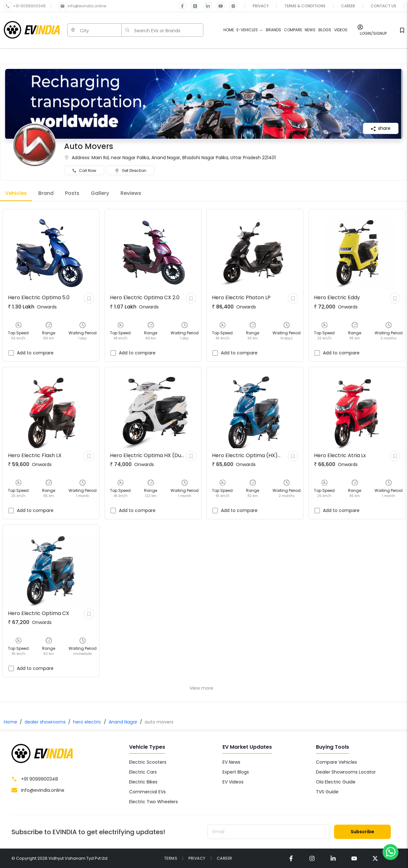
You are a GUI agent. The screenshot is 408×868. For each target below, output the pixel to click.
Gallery (100, 193)
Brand (46, 193)
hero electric (87, 722)
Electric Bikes (143, 782)
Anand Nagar (123, 722)
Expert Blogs (236, 772)
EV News (231, 762)
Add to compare (35, 353)
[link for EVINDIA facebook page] (182, 6)
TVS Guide (327, 792)
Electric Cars (143, 772)
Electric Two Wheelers (153, 802)
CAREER (225, 858)
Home (11, 722)
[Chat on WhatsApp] (390, 852)
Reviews (131, 193)
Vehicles (16, 193)
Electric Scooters (148, 762)
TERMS (171, 858)
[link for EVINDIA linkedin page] (205, 6)
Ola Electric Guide (336, 782)
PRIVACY (197, 858)
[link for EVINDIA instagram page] (312, 858)
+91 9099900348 (29, 6)
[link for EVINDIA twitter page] (193, 6)
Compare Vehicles (336, 762)
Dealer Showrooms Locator (346, 772)
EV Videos (233, 782)
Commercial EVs (147, 792)
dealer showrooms (45, 722)
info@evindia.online (87, 6)
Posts (72, 193)
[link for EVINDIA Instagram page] (231, 6)
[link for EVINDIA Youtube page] (218, 6)
